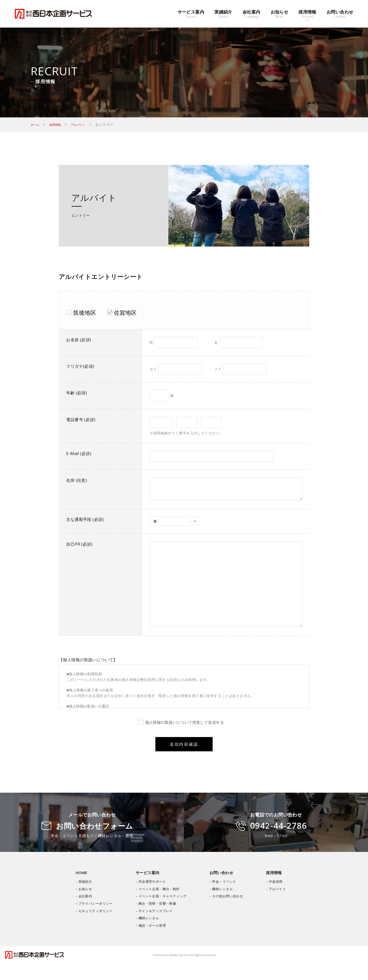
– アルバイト (281, 905)
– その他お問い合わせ (229, 912)
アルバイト (85, 124)
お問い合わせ (223, 889)
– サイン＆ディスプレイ (153, 927)
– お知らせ (79, 905)
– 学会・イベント (225, 898)
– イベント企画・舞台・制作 (157, 905)
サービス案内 (146, 889)
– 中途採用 (279, 898)
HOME (76, 889)
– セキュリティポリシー (90, 927)
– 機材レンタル (146, 934)
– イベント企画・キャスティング (160, 912)
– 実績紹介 (79, 898)
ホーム (36, 124)
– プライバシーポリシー (90, 920)
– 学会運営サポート (149, 898)
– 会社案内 (79, 912)
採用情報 (59, 124)
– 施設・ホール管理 (149, 942)
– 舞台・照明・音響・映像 (155, 920)
